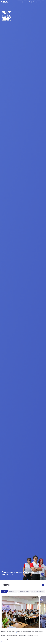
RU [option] (18, 2)
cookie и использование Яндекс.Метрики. (15, 633)
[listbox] (20, 2)
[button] (19, 579)
